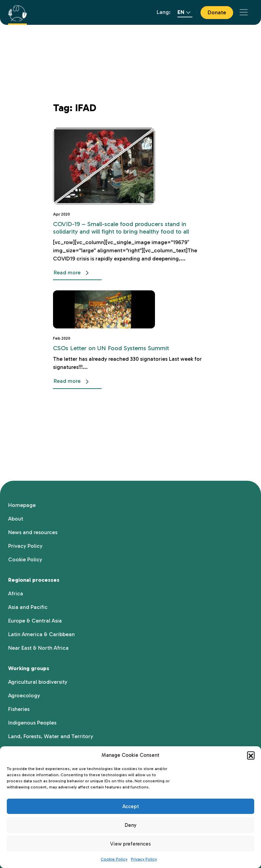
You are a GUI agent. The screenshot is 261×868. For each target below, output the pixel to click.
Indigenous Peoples (32, 723)
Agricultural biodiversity (38, 682)
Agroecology (24, 695)
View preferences (130, 844)
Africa (16, 593)
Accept (131, 806)
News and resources (33, 532)
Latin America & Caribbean (41, 634)
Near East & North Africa (38, 648)
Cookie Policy (114, 859)
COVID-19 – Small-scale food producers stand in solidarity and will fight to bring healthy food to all (121, 228)
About (16, 519)
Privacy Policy (144, 859)
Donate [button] (217, 12)
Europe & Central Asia (35, 621)
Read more (73, 273)
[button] (251, 755)
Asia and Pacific (28, 607)
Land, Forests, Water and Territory (51, 736)
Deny (131, 825)
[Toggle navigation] (244, 12)
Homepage (22, 505)
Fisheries (19, 709)
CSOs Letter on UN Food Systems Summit (111, 348)
